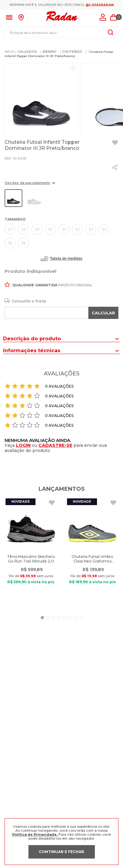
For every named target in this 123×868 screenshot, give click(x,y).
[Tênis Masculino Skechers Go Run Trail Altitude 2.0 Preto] (31, 552)
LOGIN (23, 445)
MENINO (49, 52)
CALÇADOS (27, 52)
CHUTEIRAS (72, 52)
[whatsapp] (115, 167)
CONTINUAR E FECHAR (61, 852)
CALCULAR (103, 313)
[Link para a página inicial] (9, 52)
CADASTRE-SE (55, 445)
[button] (30, 185)
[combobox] (61, 32)
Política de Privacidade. (35, 834)
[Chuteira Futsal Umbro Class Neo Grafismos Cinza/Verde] (92, 552)
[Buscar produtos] (110, 32)
